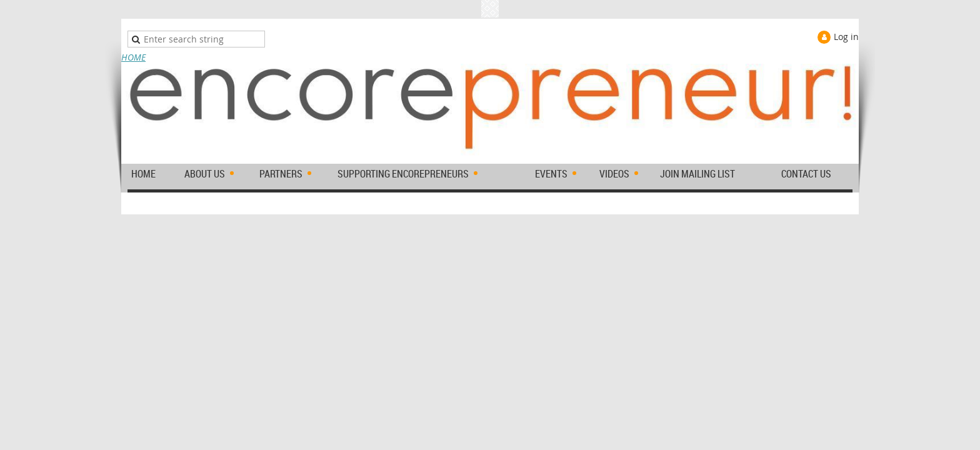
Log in (846, 37)
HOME (133, 57)
